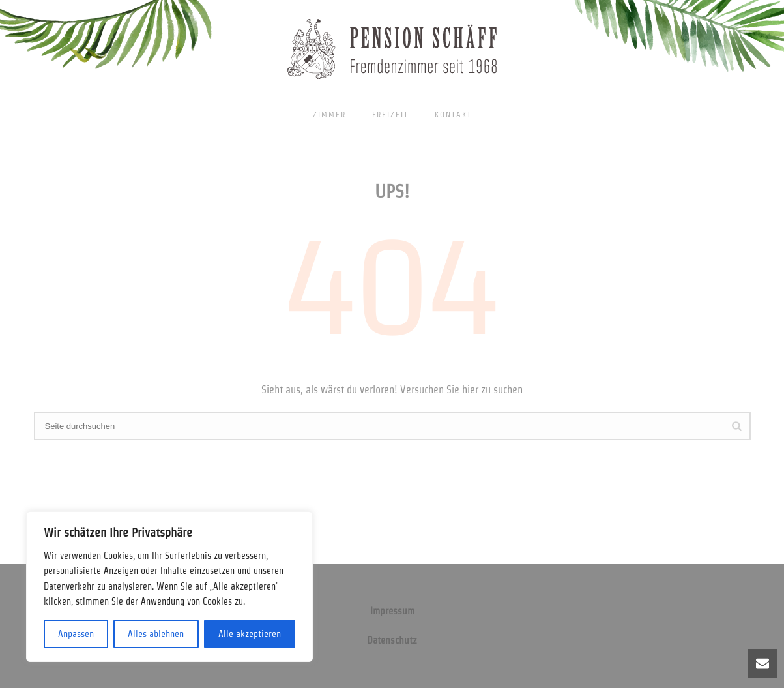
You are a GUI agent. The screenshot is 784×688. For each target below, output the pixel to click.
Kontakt (453, 114)
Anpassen (76, 634)
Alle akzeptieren (250, 634)
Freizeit (390, 114)
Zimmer (329, 114)
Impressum (392, 611)
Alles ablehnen (156, 634)
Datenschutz (392, 640)
